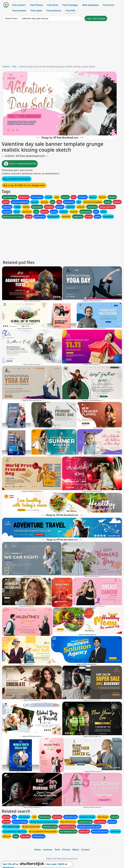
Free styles (36, 11)
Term (57, 850)
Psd (14, 67)
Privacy (66, 850)
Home (6, 67)
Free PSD (70, 11)
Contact (85, 850)
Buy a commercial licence (17, 179)
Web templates (90, 5)
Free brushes (19, 11)
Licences (48, 850)
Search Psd (11, 18)
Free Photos (36, 5)
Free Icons (109, 5)
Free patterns (54, 11)
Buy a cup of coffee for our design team (24, 185)
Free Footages (70, 5)
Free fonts (53, 5)
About (76, 850)
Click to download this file (20, 164)
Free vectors (19, 5)
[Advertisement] (62, 44)
